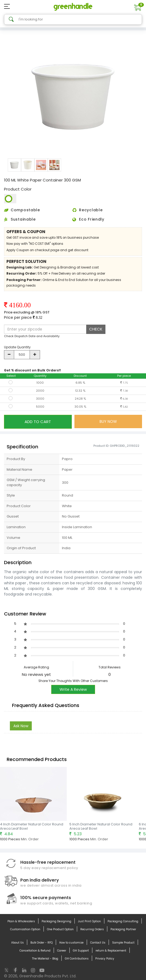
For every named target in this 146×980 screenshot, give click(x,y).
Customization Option (25, 929)
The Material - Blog (45, 959)
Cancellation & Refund (35, 951)
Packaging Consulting (123, 921)
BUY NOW (108, 421)
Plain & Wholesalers (21, 921)
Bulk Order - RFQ (42, 943)
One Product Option (60, 929)
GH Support (81, 951)
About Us (17, 943)
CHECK (96, 329)
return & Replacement (111, 951)
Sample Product (123, 943)
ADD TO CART (38, 422)
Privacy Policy (105, 959)
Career (62, 951)
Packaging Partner (123, 929)
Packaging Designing (56, 921)
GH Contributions (77, 959)
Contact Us (98, 943)
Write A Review (73, 689)
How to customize (71, 943)
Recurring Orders (92, 929)
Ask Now (21, 726)
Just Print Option (89, 921)
